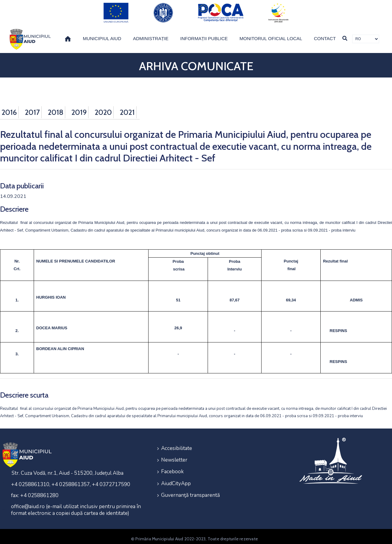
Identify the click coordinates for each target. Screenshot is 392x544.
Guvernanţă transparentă (190, 487)
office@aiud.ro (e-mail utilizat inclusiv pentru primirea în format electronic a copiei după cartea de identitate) (76, 505)
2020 (103, 108)
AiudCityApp (176, 476)
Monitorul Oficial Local (271, 34)
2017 (32, 108)
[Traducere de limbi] (366, 34)
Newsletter (174, 454)
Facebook (172, 465)
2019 (79, 108)
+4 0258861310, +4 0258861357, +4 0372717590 (71, 480)
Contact (325, 34)
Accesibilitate (177, 443)
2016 (9, 108)
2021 (127, 108)
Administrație (151, 34)
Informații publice (204, 34)
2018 (56, 108)
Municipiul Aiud (102, 34)
